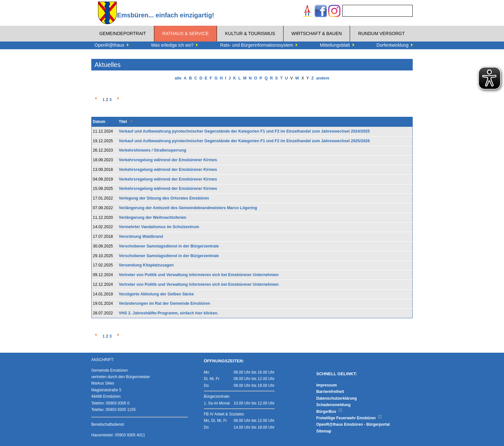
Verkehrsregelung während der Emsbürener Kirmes (168, 160)
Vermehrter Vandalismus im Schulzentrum (159, 227)
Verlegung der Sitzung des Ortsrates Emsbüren (164, 198)
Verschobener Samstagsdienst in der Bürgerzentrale (169, 246)
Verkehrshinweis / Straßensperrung (153, 150)
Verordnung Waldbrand (141, 237)
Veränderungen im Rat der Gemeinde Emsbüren (165, 303)
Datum (99, 122)
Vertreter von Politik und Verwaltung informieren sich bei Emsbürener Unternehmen (199, 275)
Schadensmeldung (333, 405)
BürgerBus (329, 412)
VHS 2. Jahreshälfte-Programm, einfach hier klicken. (169, 313)
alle (178, 78)
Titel (123, 122)
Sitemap (324, 431)
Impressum (327, 385)
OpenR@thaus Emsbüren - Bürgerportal (353, 424)
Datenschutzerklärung (337, 398)
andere (323, 78)
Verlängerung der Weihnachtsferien (153, 218)
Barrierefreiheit (330, 392)
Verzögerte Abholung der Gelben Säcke (157, 294)
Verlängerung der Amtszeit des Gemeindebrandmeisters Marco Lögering (188, 208)
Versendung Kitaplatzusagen (146, 265)
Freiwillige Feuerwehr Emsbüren (349, 418)
